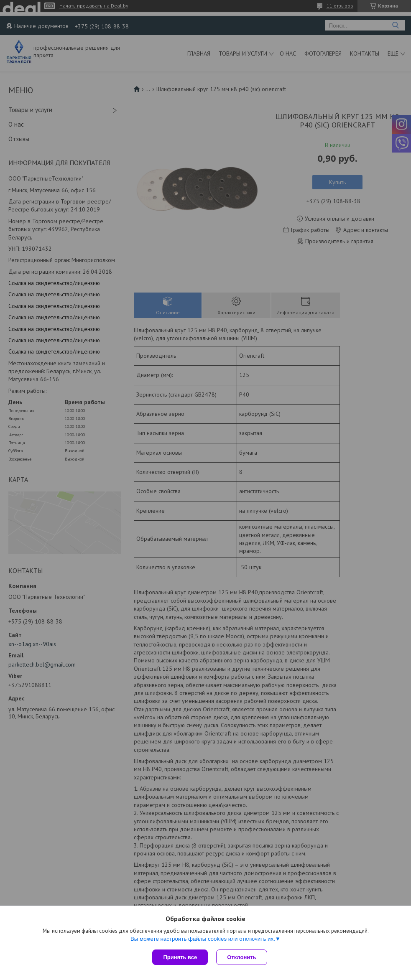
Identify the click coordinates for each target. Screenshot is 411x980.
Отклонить (241, 957)
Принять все (180, 957)
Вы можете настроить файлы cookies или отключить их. (203, 939)
